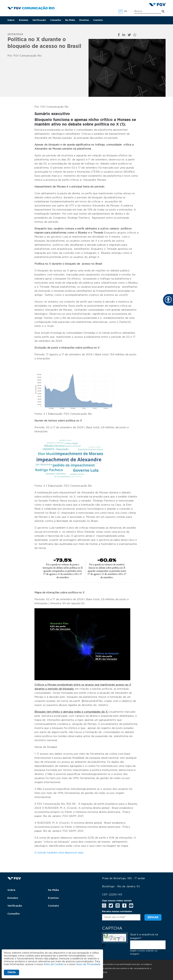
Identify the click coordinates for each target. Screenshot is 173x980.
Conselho (56, 20)
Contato (98, 20)
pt (121, 11)
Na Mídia (70, 20)
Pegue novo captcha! (103, 945)
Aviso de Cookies (54, 964)
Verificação (39, 20)
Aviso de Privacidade (88, 964)
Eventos (84, 20)
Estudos (24, 20)
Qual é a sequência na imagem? (144, 937)
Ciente (11, 972)
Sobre (11, 20)
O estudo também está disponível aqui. (59, 853)
